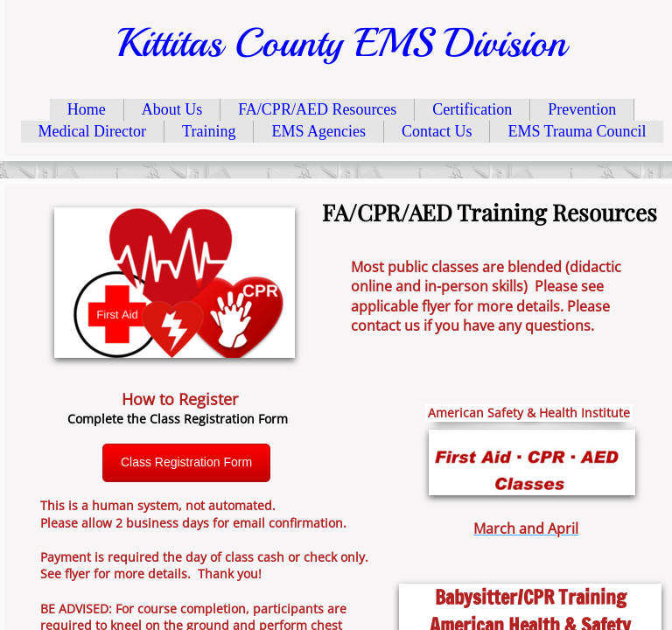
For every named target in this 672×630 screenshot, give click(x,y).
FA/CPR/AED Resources (317, 109)
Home (87, 109)
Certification (472, 109)
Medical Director (92, 131)
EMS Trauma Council (577, 131)
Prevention (582, 109)
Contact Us (437, 131)
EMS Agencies (318, 131)
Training (209, 131)
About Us (172, 109)
